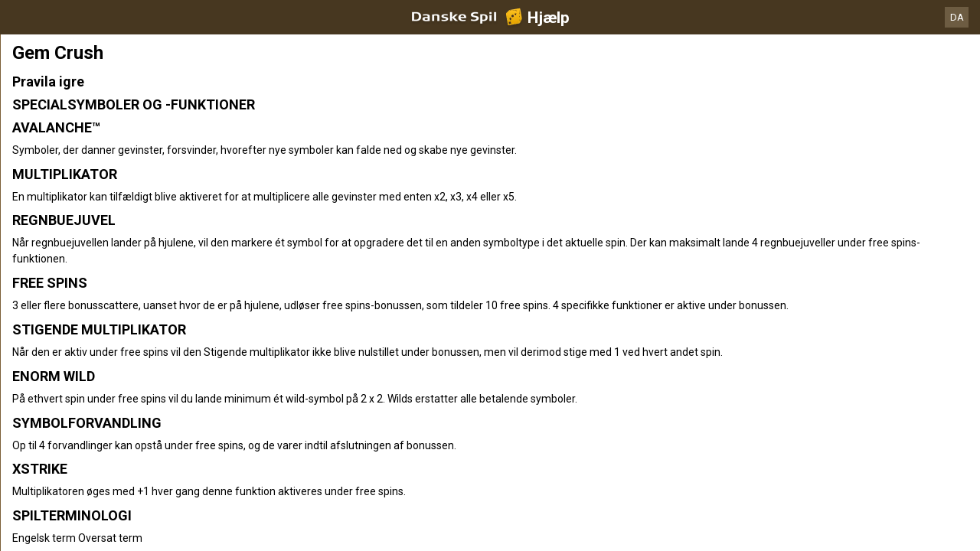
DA (957, 17)
